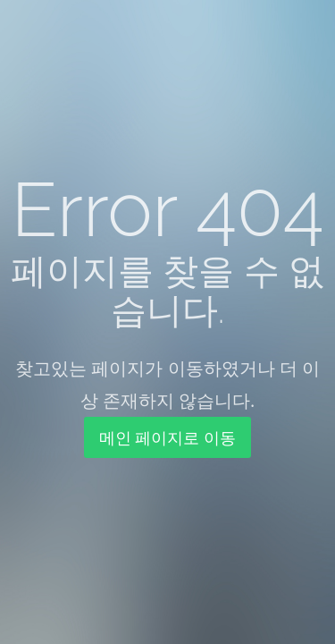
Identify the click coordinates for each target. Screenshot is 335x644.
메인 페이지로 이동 (167, 437)
